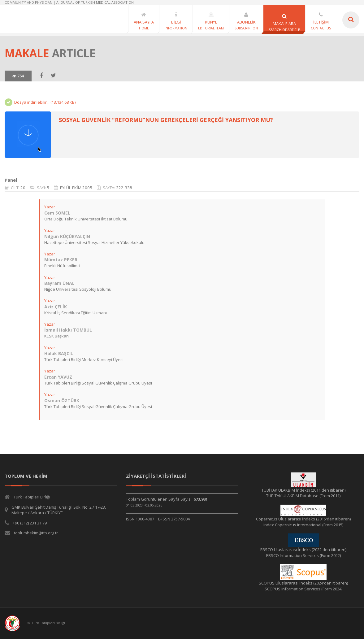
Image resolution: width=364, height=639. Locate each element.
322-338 (124, 188)
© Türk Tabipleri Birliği (46, 623)
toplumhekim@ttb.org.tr (36, 533)
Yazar (49, 207)
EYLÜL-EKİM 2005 (76, 188)
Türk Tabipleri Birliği (32, 497)
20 (23, 188)
